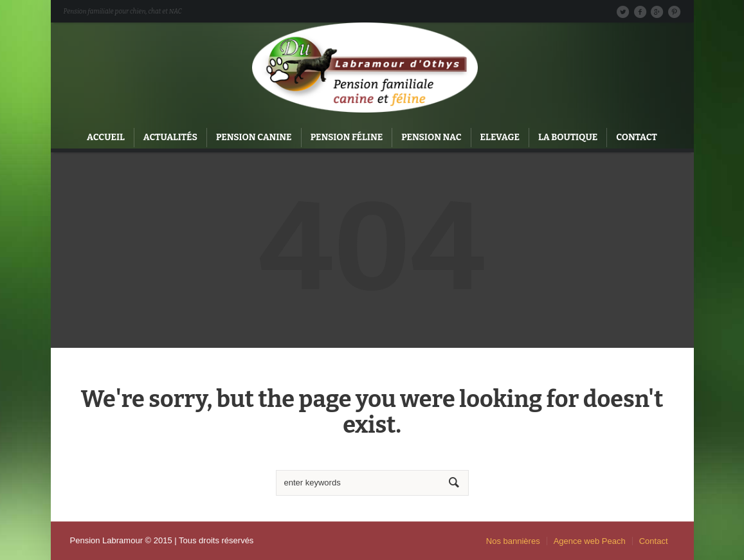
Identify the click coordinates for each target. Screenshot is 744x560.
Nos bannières (513, 541)
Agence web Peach (590, 541)
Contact (654, 541)
